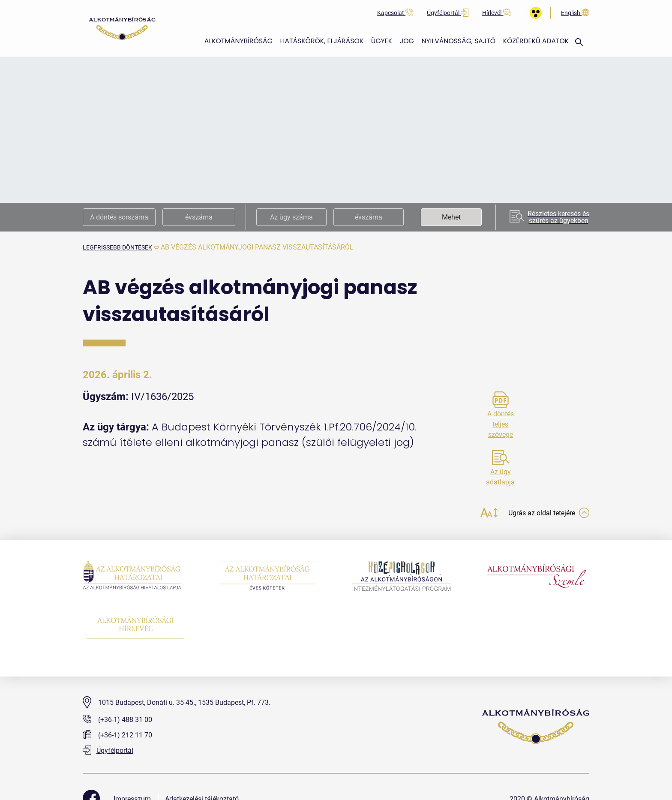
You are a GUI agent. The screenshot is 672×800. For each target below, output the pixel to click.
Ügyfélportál (448, 13)
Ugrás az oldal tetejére (544, 514)
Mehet (451, 217)
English (575, 13)
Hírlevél (496, 13)
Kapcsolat (395, 13)
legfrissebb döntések (123, 247)
